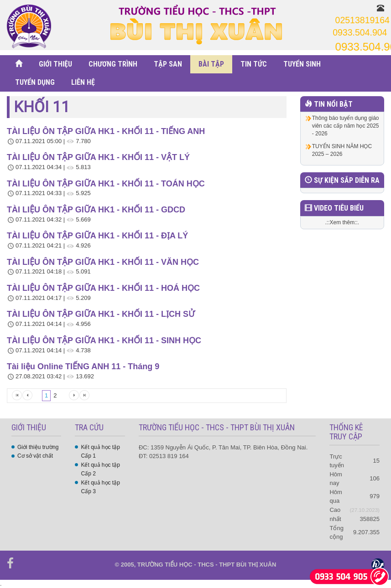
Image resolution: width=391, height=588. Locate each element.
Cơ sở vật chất (35, 456)
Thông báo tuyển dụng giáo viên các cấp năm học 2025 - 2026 (346, 126)
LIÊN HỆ (83, 82)
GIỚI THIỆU (55, 64)
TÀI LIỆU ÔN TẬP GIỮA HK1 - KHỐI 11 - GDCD (96, 210)
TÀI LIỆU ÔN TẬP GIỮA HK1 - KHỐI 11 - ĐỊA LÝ (97, 236)
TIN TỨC (254, 64)
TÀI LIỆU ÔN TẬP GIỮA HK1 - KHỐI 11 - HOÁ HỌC (103, 288)
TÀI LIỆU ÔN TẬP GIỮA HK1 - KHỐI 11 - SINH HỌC (104, 340)
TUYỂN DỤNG (35, 82)
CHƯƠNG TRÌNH (113, 64)
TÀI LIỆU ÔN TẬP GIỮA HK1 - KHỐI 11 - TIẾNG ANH (106, 131)
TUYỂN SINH (302, 64)
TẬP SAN (168, 64)
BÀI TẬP (211, 64)
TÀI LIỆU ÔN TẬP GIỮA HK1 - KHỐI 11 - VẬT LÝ (98, 157)
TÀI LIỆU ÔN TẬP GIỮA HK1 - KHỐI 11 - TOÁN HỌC (106, 184)
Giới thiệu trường (38, 447)
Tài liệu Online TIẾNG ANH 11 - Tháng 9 (83, 366)
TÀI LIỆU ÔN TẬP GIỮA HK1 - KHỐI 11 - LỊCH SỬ (101, 314)
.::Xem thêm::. (342, 222)
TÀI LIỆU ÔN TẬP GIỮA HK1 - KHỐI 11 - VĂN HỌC (103, 262)
